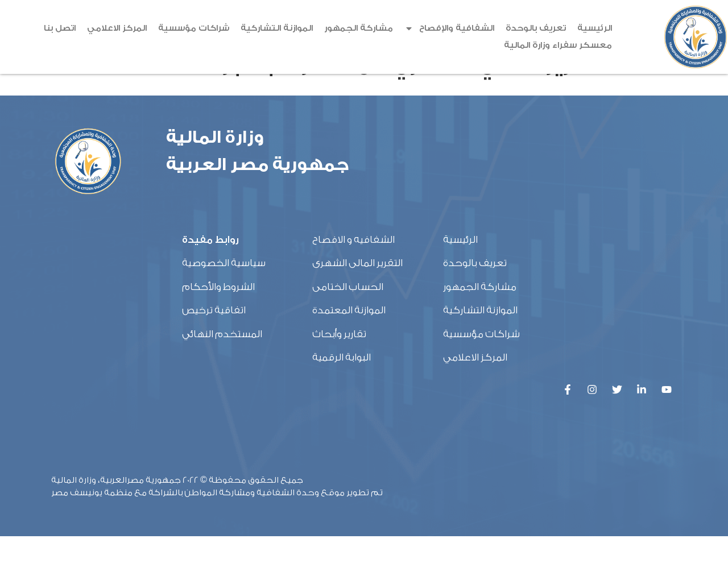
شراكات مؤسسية (194, 28)
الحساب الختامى (348, 327)
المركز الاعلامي (117, 28)
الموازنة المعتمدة (349, 350)
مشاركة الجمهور (359, 28)
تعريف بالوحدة (536, 28)
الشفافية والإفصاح (449, 28)
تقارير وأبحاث (339, 374)
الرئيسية (595, 28)
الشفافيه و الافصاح (353, 279)
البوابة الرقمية (342, 397)
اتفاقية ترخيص (214, 350)
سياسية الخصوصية (224, 303)
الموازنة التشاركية (277, 28)
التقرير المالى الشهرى (357, 303)
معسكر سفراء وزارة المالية (558, 45)
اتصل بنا (60, 28)
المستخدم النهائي (222, 374)
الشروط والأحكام (218, 327)
